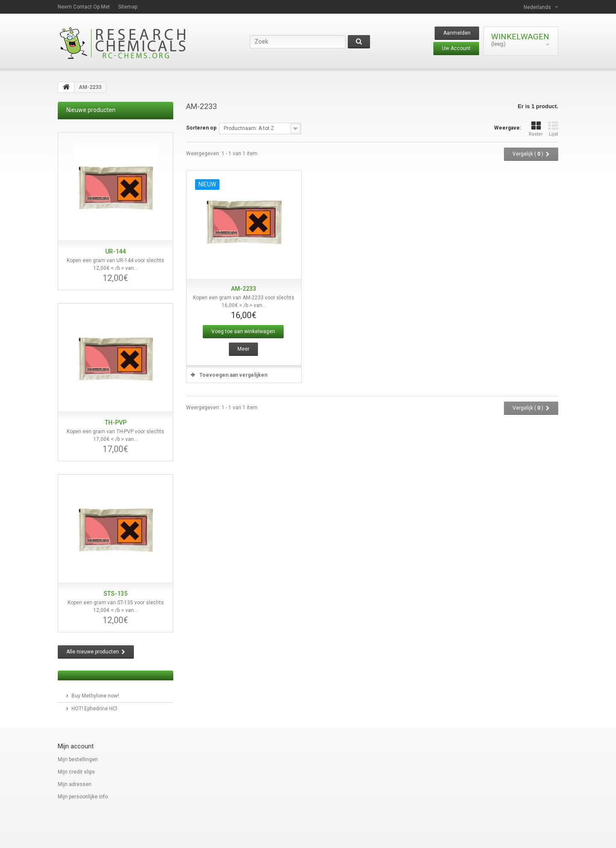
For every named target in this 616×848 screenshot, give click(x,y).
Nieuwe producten (91, 110)
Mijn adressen (75, 784)
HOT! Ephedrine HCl (94, 709)
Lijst (553, 129)
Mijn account (76, 746)
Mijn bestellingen (78, 759)
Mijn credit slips (76, 772)
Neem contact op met (84, 7)
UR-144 (115, 251)
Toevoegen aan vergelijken (233, 375)
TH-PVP (116, 423)
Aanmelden (457, 33)
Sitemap (128, 7)
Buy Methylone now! (95, 696)
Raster (536, 129)
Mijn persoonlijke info (83, 797)
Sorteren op (201, 128)
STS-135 (115, 594)
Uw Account (456, 48)
